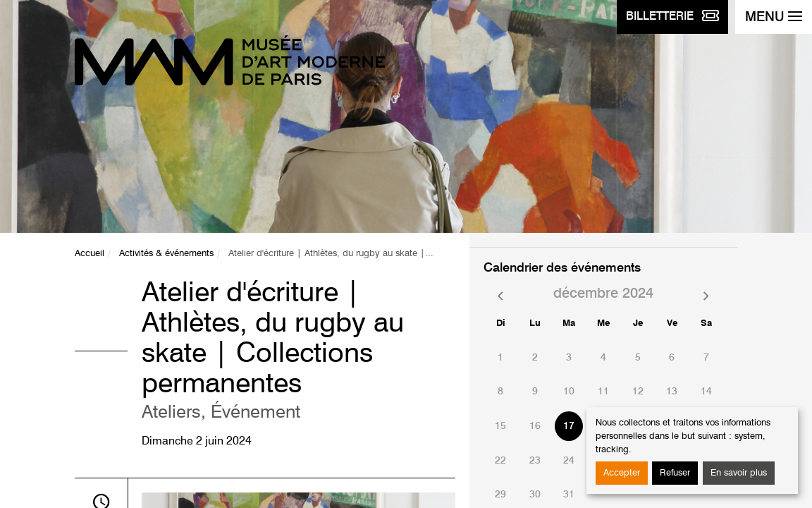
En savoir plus (739, 473)
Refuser (675, 473)
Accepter (622, 473)
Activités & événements (166, 254)
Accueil (90, 254)
